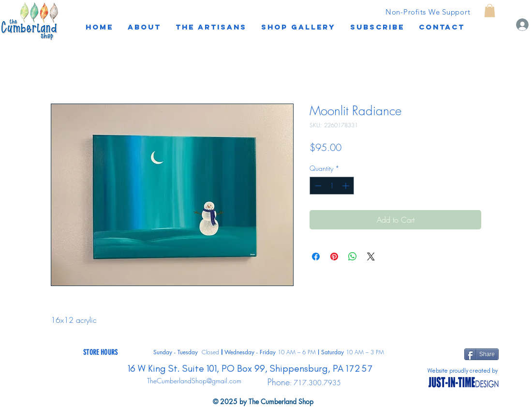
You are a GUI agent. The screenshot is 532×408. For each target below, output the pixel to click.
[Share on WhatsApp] (353, 257)
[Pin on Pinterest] (334, 257)
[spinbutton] (332, 186)
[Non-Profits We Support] (428, 12)
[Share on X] (371, 257)
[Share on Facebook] (316, 257)
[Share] (481, 354)
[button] (377, 27)
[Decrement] (317, 186)
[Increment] (347, 186)
